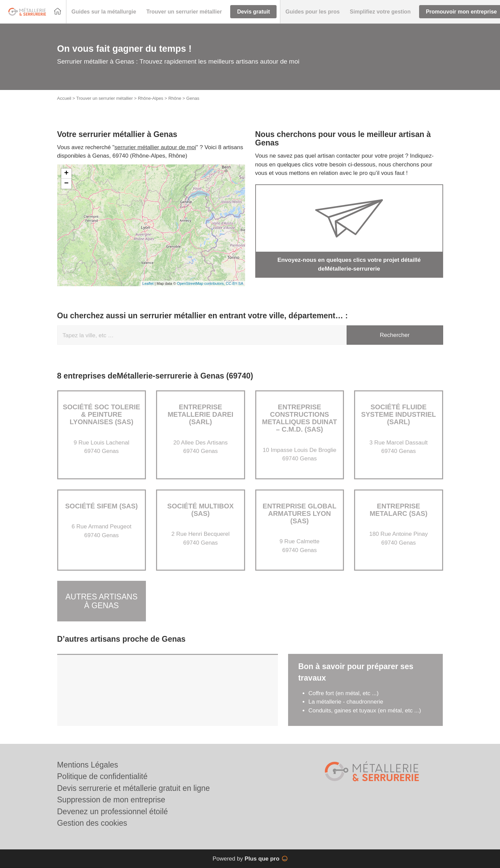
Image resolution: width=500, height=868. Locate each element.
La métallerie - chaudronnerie (346, 702)
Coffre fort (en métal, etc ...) (344, 693)
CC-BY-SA (235, 283)
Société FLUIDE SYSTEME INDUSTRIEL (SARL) (399, 414)
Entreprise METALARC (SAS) (399, 510)
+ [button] (66, 174)
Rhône (175, 98)
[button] (104, 12)
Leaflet (148, 283)
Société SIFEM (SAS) (102, 506)
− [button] (66, 184)
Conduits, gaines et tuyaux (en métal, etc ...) (365, 711)
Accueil (64, 98)
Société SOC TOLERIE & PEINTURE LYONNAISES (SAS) (101, 414)
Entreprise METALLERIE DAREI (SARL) (200, 414)
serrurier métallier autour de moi (155, 147)
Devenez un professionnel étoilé (113, 812)
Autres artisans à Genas (101, 601)
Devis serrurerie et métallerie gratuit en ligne (134, 788)
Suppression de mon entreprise (111, 800)
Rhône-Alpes (150, 98)
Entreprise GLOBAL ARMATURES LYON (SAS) (300, 513)
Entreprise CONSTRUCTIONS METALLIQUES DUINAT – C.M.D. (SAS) (299, 418)
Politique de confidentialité (102, 776)
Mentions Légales (88, 765)
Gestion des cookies (92, 823)
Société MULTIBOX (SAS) (200, 510)
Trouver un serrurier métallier (104, 98)
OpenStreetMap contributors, (201, 283)
